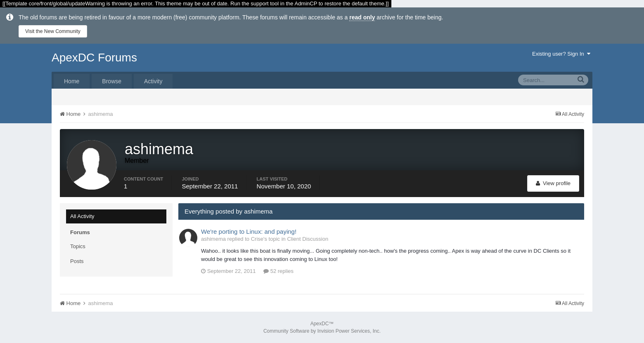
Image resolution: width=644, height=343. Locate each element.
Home (72, 81)
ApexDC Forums (94, 58)
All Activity (82, 216)
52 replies (278, 271)
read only (362, 17)
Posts (77, 261)
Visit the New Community (53, 31)
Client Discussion (308, 239)
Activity (153, 81)
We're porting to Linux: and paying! (249, 231)
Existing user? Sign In (561, 54)
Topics (78, 246)
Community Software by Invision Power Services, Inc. (322, 331)
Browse (112, 81)
